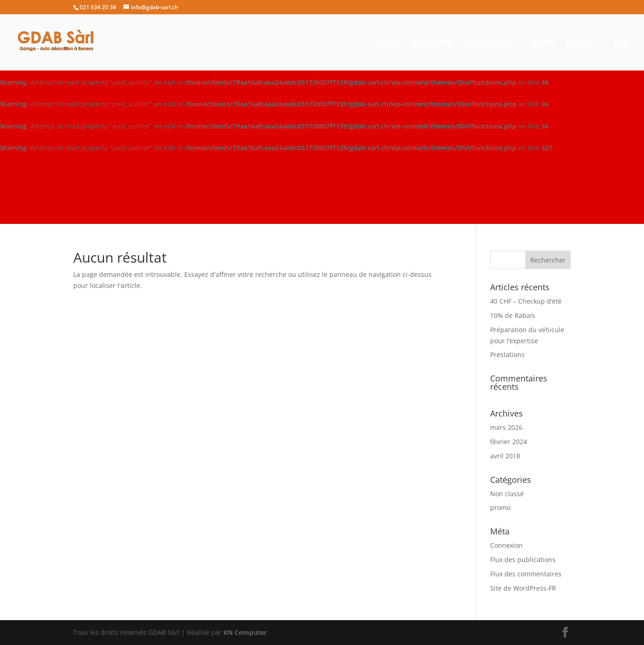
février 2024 (509, 442)
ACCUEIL (390, 43)
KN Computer (245, 632)
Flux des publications (523, 560)
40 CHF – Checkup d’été (526, 301)
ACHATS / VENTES (488, 43)
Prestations (507, 355)
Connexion (506, 545)
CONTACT (580, 43)
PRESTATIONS (433, 43)
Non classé (507, 494)
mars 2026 (506, 427)
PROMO (544, 43)
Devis (621, 43)
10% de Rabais (513, 315)
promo (500, 507)
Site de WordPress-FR (523, 588)
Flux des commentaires (526, 574)
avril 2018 (505, 456)
